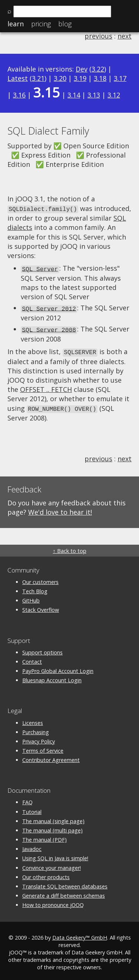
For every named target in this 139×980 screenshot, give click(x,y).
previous (98, 36)
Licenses (33, 720)
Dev (82, 69)
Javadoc (32, 846)
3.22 (98, 69)
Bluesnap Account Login (52, 677)
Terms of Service (43, 747)
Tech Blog (35, 588)
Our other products (46, 874)
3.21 (38, 78)
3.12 (114, 95)
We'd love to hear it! (60, 509)
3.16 (19, 95)
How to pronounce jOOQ (53, 902)
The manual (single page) (53, 818)
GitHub (31, 597)
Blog (65, 24)
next (125, 36)
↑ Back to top (69, 547)
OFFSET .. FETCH (46, 387)
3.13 (94, 95)
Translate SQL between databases (65, 883)
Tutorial (32, 809)
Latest (18, 78)
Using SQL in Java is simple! (55, 855)
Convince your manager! (52, 864)
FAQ (27, 799)
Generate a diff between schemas (64, 892)
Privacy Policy (39, 738)
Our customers (40, 579)
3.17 (120, 78)
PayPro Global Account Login (58, 668)
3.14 (74, 95)
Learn (16, 24)
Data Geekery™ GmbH (80, 934)
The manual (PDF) (44, 836)
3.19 (80, 78)
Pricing (41, 24)
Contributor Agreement (51, 757)
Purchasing (36, 729)
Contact (32, 658)
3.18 (100, 78)
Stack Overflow (41, 606)
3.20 (60, 78)
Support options (42, 649)
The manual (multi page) (52, 827)
